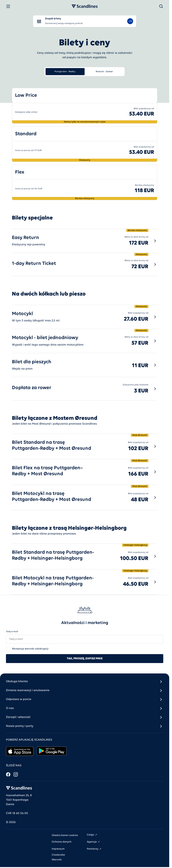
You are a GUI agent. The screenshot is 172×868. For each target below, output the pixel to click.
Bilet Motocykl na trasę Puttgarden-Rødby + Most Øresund (52, 497)
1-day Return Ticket (34, 264)
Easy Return (25, 238)
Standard (26, 134)
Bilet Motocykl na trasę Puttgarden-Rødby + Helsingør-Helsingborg (53, 581)
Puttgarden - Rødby (65, 72)
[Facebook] (8, 774)
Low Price (26, 96)
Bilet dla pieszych (32, 362)
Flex (20, 172)
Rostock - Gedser (104, 72)
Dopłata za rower (32, 388)
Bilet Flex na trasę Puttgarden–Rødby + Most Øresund (47, 471)
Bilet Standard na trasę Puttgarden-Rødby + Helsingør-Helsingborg (53, 555)
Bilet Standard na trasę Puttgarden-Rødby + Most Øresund (52, 446)
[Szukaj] (161, 6)
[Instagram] (16, 774)
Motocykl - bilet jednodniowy (45, 338)
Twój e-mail (12, 632)
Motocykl (22, 314)
